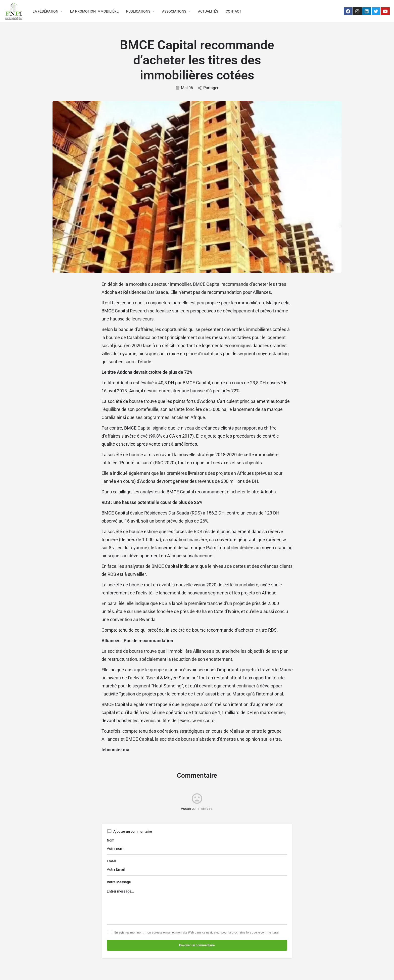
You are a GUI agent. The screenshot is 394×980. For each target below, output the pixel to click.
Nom (111, 840)
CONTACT (233, 11)
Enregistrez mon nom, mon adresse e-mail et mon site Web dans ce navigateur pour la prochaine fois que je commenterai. (197, 932)
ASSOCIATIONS (174, 11)
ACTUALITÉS (208, 11)
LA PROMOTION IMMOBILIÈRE (94, 11)
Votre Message (119, 882)
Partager (208, 88)
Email (111, 861)
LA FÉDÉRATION (45, 11)
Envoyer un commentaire (197, 945)
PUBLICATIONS (138, 11)
